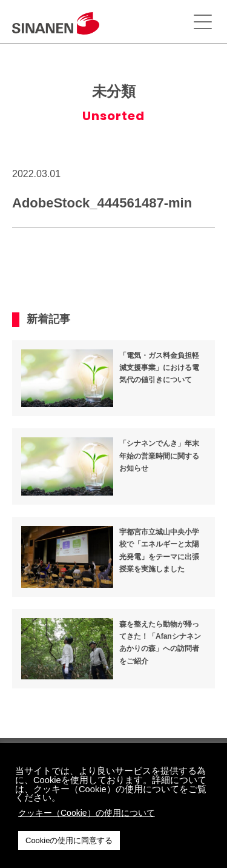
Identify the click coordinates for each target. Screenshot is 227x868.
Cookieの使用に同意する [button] (69, 840)
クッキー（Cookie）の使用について (87, 813)
